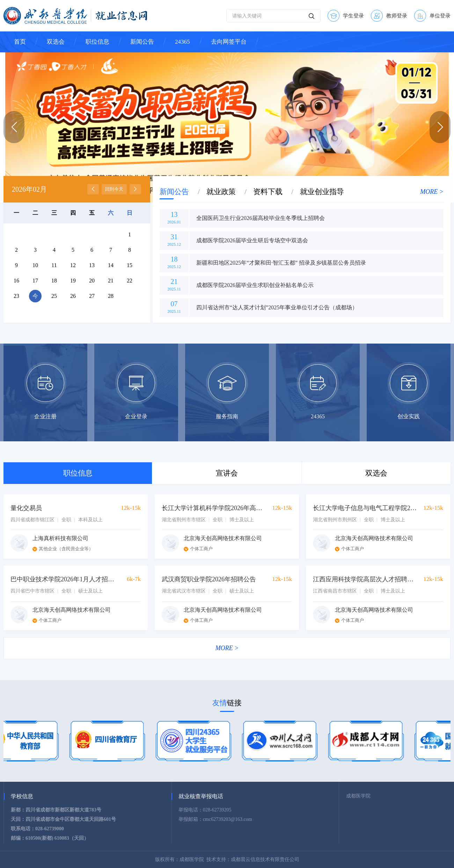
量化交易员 (26, 508)
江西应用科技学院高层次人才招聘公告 (365, 579)
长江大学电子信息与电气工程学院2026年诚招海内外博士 (365, 508)
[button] (440, 127)
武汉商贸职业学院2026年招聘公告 (209, 579)
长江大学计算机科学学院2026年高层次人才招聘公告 (214, 508)
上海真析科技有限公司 (60, 538)
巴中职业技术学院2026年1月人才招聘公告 (63, 579)
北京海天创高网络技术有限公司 (223, 538)
